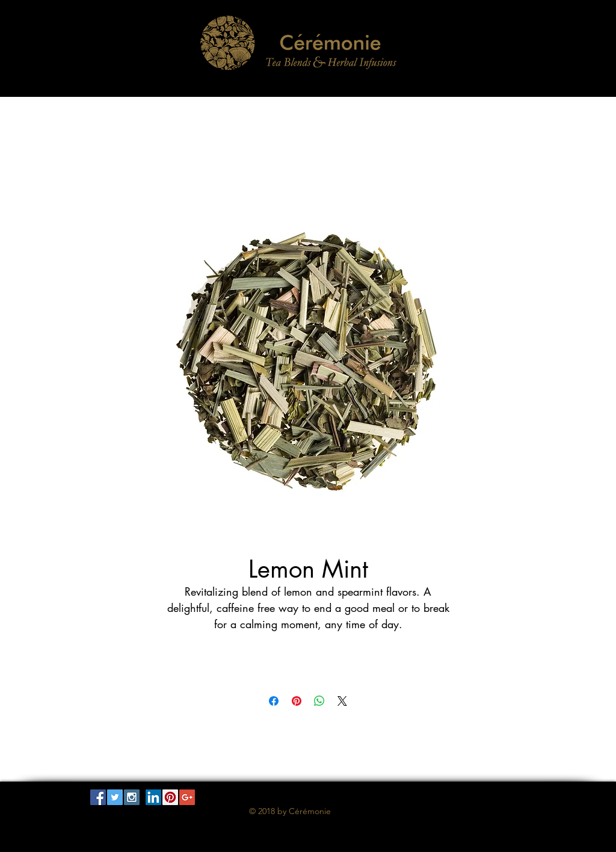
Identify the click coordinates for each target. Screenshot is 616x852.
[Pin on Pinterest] (297, 701)
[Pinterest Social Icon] (170, 797)
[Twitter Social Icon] (115, 797)
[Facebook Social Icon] (98, 797)
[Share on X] (342, 701)
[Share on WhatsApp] (319, 701)
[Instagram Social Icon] (132, 797)
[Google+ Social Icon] (187, 797)
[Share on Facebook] (274, 701)
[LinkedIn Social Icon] (153, 797)
